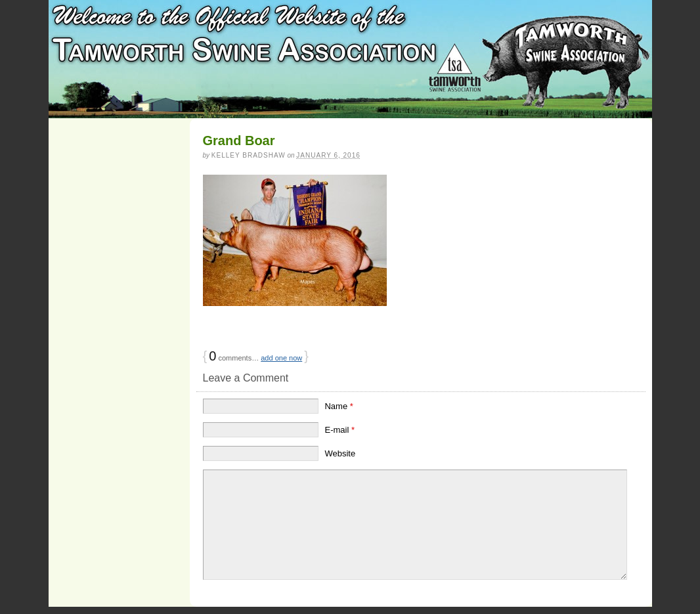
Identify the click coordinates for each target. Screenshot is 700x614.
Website (340, 453)
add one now (281, 358)
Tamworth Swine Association (350, 59)
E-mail (339, 430)
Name (339, 406)
